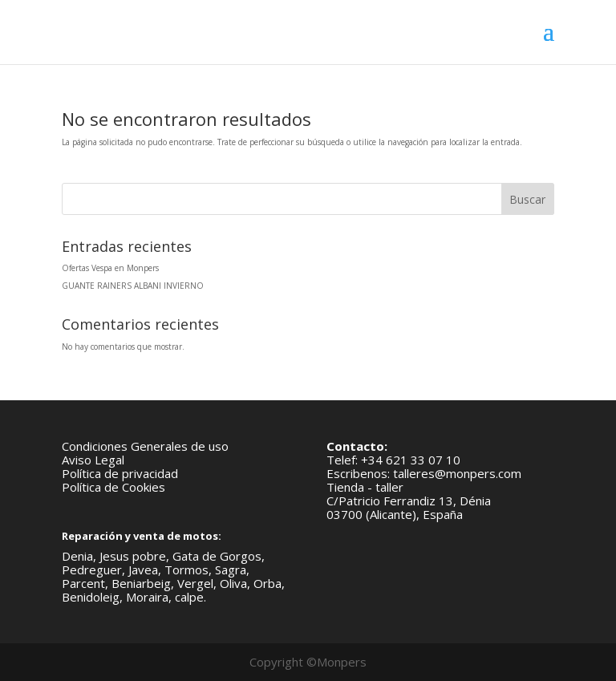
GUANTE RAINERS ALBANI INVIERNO (133, 286)
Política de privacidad (120, 473)
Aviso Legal (93, 460)
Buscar (527, 199)
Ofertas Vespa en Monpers (110, 268)
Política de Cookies (113, 487)
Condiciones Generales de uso (145, 446)
